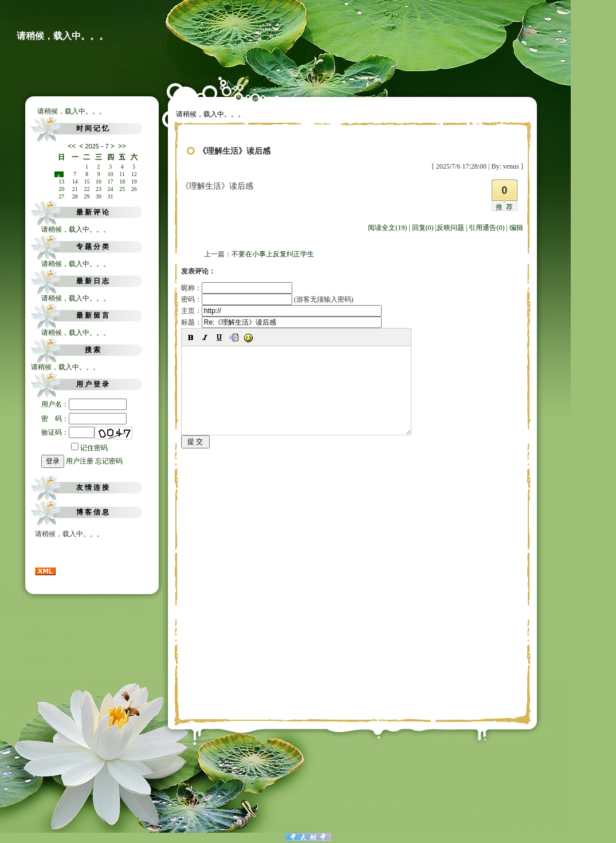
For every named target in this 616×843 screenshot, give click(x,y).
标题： (281, 322)
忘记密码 (109, 461)
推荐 (506, 207)
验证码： (68, 432)
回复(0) (423, 228)
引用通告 (486, 228)
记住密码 (89, 448)
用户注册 (80, 461)
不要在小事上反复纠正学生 (273, 254)
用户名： (84, 404)
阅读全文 (387, 228)
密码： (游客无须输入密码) (267, 299)
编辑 (516, 228)
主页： (281, 311)
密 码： (84, 419)
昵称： (237, 288)
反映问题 (450, 228)
